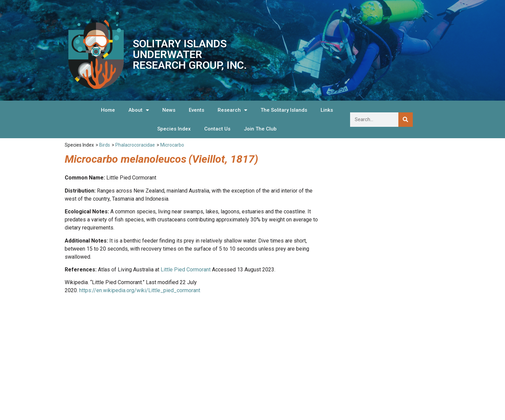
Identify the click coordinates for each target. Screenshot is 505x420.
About (139, 110)
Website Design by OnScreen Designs (406, 404)
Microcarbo (172, 145)
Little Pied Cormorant (186, 270)
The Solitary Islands (284, 110)
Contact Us (217, 129)
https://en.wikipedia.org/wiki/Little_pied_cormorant (140, 290)
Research (232, 110)
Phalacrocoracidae (135, 145)
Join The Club (260, 129)
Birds (105, 145)
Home (108, 110)
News (169, 110)
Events (197, 110)
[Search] (406, 120)
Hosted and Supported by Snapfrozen (406, 411)
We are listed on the (408, 372)
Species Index (174, 129)
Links (327, 110)
